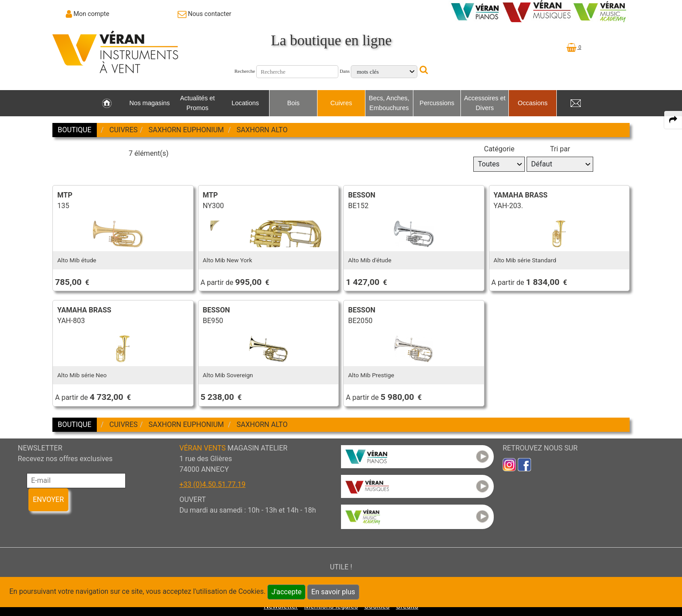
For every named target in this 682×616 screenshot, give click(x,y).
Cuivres (341, 103)
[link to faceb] (524, 464)
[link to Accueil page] (107, 103)
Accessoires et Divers (485, 103)
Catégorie (499, 149)
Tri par (560, 149)
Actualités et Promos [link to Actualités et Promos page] (197, 103)
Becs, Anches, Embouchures (389, 103)
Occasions (533, 103)
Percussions (437, 103)
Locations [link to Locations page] (246, 103)
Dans (345, 71)
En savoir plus (333, 592)
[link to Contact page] (204, 14)
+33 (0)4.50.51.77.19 (212, 484)
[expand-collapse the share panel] (673, 120)
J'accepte (286, 592)
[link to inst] (509, 464)
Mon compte (92, 14)
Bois (293, 103)
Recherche (245, 71)
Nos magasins (149, 103)
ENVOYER (48, 500)
